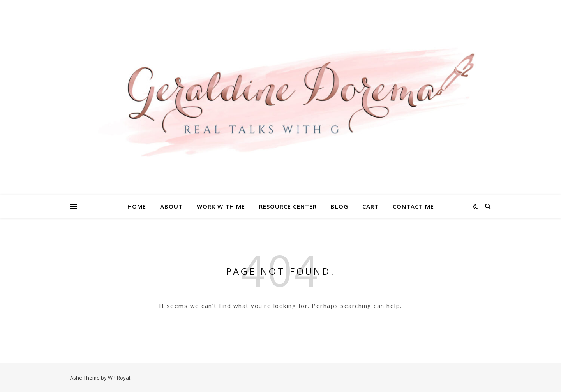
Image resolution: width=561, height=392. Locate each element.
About (171, 206)
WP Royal (119, 378)
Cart (370, 206)
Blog (340, 206)
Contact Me (413, 206)
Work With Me (221, 206)
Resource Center (288, 206)
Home (137, 206)
